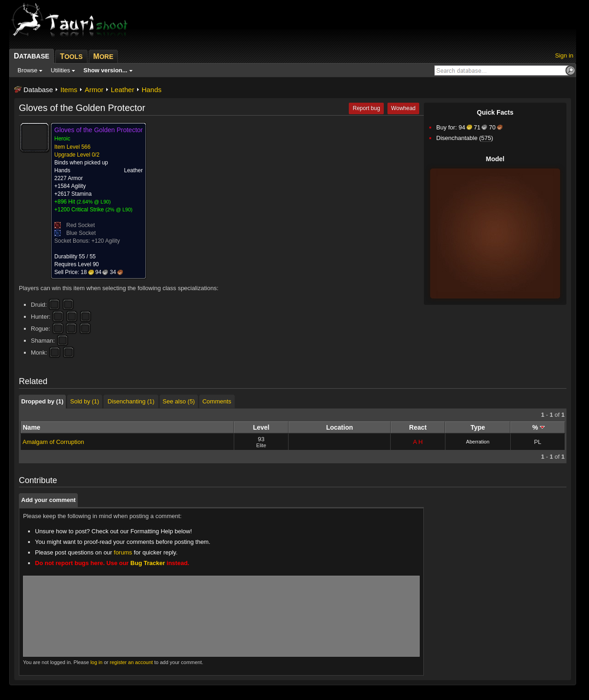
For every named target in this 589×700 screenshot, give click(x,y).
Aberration (478, 442)
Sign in (564, 55)
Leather (123, 90)
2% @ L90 (119, 210)
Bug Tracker (147, 563)
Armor (94, 90)
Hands (152, 90)
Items (69, 90)
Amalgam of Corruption (53, 442)
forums (123, 552)
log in (96, 662)
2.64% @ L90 (94, 202)
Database (38, 90)
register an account (132, 662)
